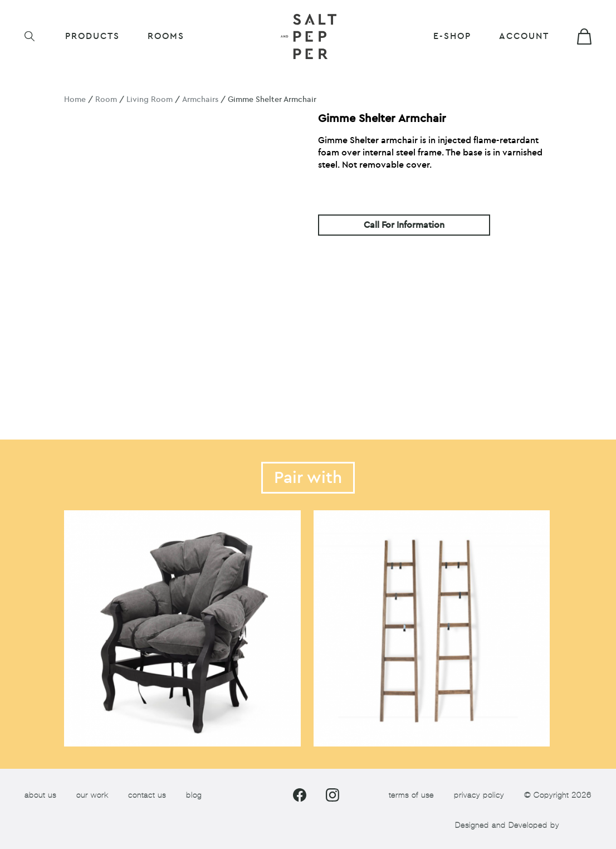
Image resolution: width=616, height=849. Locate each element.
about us (40, 795)
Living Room (150, 99)
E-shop (452, 36)
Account (524, 36)
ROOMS (166, 36)
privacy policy (479, 795)
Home (75, 99)
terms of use (411, 795)
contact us (147, 795)
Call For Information (404, 225)
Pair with (308, 478)
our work (92, 795)
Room (106, 99)
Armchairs (200, 99)
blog (194, 795)
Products (92, 36)
